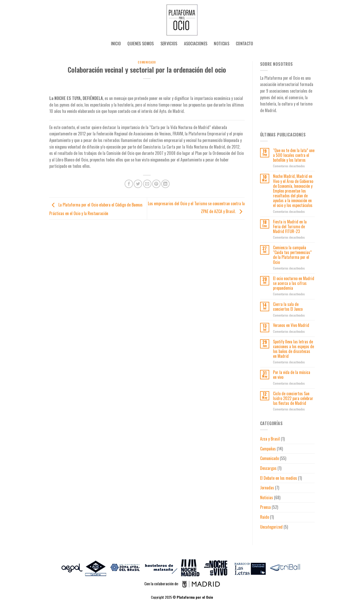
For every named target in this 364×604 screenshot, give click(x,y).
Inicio (116, 44)
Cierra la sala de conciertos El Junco (288, 307)
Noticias (222, 44)
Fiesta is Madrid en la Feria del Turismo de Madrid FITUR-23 (290, 227)
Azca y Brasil (270, 439)
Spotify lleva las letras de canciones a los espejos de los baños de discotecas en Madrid (293, 349)
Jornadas (267, 488)
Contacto (245, 44)
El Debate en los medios (279, 478)
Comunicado (147, 62)
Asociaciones (196, 44)
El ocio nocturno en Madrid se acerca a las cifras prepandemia (294, 283)
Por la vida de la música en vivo (292, 375)
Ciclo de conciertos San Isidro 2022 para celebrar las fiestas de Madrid (293, 399)
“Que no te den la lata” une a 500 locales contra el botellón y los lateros (294, 155)
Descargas (268, 468)
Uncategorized (271, 527)
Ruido (265, 517)
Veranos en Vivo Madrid (291, 325)
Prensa (265, 507)
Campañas (268, 449)
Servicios (169, 44)
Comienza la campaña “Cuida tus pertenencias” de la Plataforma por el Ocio (292, 255)
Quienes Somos (141, 44)
